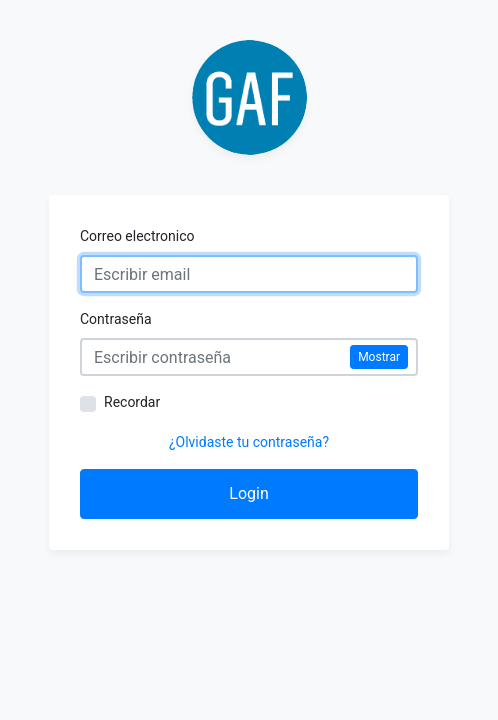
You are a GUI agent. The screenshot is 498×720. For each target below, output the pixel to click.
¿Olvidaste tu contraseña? (249, 442)
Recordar (132, 402)
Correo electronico (137, 236)
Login (248, 493)
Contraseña (116, 319)
